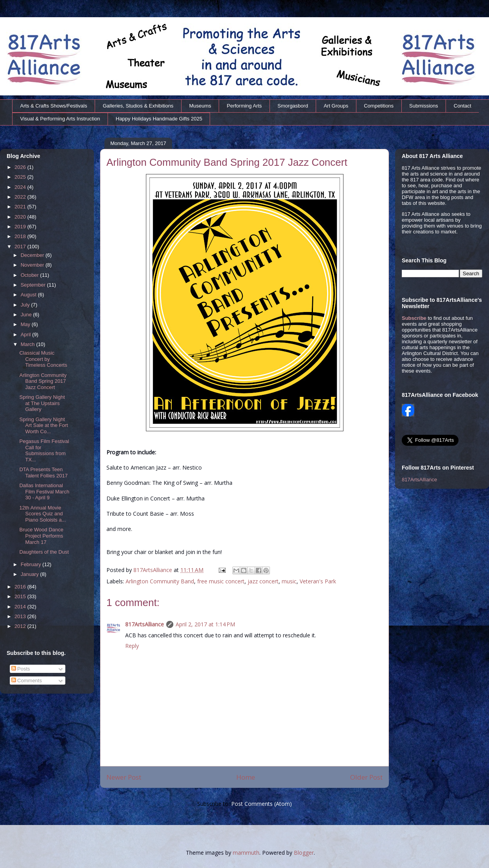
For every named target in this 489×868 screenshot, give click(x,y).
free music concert (221, 581)
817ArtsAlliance (154, 570)
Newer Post (124, 777)
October (31, 275)
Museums (200, 106)
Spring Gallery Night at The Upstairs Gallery (42, 403)
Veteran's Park (318, 581)
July (26, 305)
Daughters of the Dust (44, 552)
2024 (21, 187)
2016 (21, 587)
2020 (21, 217)
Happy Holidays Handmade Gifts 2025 (159, 119)
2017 (21, 247)
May (26, 324)
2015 (21, 596)
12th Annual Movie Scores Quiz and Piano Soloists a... (42, 514)
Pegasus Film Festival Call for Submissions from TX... (44, 450)
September (34, 285)
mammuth (246, 853)
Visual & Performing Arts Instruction (60, 119)
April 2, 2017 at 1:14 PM (205, 624)
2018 (21, 236)
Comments (27, 681)
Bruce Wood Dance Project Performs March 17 (41, 536)
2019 (21, 227)
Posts (21, 669)
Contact (463, 106)
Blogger (304, 853)
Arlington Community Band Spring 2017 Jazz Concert (43, 381)
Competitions (379, 106)
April (27, 334)
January (31, 574)
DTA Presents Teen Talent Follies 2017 (43, 473)
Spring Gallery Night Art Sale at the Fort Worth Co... (43, 425)
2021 (21, 207)
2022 (21, 197)
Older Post (366, 777)
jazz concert (263, 581)
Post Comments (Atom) (262, 804)
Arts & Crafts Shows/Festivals (54, 106)
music (289, 581)
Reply (132, 646)
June (27, 315)
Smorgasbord (293, 106)
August (29, 295)
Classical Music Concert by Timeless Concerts (43, 359)
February (32, 564)
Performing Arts (244, 106)
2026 (21, 167)
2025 (21, 177)
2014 (21, 607)
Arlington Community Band (160, 581)
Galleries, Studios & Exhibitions (138, 106)
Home (246, 777)
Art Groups (336, 106)
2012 (21, 626)
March (29, 344)
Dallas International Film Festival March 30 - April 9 (44, 491)
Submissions (424, 106)
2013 (21, 616)
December (33, 255)
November (33, 265)
